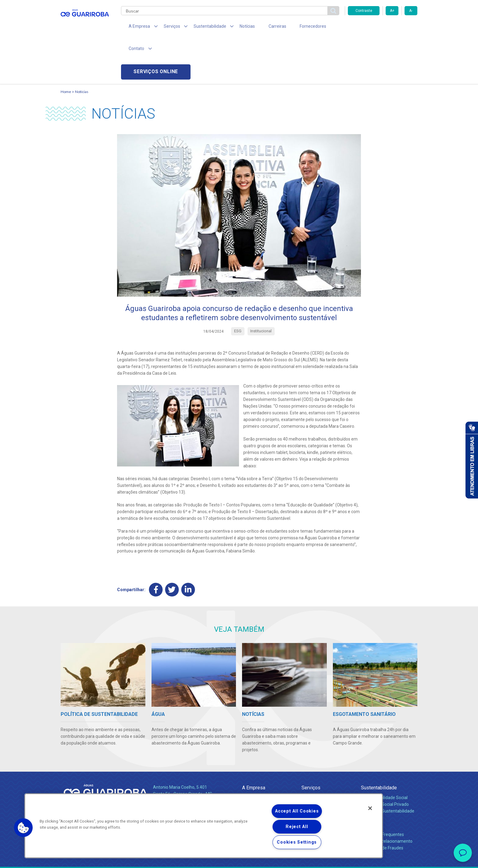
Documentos (314, 780)
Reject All (297, 827)
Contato (369, 780)
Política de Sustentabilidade (388, 766)
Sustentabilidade (379, 743)
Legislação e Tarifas (321, 766)
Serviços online (383, 28)
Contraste (364, 11)
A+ (392, 11)
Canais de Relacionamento (387, 797)
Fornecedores (296, 27)
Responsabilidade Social (384, 753)
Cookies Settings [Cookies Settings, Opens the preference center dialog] (297, 842)
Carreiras (263, 27)
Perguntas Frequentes (382, 790)
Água (307, 753)
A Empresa (254, 743)
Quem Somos (255, 753)
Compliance (253, 760)
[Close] (370, 808)
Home (66, 47)
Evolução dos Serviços (323, 773)
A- (411, 11)
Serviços (311, 743)
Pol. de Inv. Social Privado (385, 760)
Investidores (254, 766)
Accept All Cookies (297, 811)
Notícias (236, 27)
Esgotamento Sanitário (324, 760)
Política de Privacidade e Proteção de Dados (239, 859)
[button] (23, 828)
